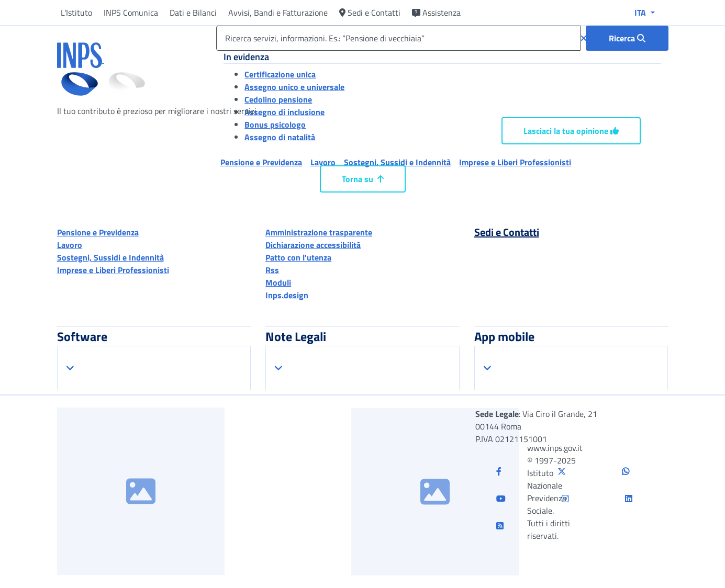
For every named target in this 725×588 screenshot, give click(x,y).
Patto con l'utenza (298, 257)
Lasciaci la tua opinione (571, 131)
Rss (272, 270)
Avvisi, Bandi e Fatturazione (278, 13)
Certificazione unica (280, 74)
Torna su (363, 179)
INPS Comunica (131, 13)
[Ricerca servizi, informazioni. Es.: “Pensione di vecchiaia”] (398, 38)
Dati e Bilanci (193, 13)
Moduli (278, 282)
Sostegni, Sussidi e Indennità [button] (397, 162)
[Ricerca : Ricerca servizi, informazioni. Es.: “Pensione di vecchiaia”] (627, 38)
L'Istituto (76, 13)
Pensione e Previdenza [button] (261, 162)
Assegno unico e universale (294, 87)
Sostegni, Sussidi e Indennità (110, 257)
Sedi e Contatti (370, 13)
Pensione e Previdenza (98, 232)
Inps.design (287, 295)
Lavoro (70, 245)
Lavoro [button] (323, 162)
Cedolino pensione (278, 99)
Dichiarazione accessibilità (313, 245)
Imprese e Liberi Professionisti (113, 270)
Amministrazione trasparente (319, 232)
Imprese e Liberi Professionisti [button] (515, 162)
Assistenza (436, 13)
